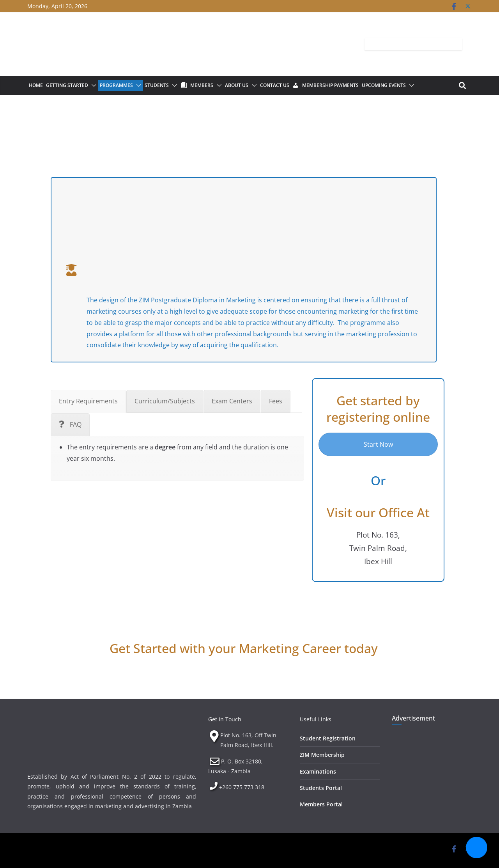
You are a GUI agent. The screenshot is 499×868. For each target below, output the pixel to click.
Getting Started (67, 85)
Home (36, 85)
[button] (92, 85)
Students (157, 85)
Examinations (318, 771)
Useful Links (316, 719)
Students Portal (321, 788)
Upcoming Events (384, 85)
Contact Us (275, 85)
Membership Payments (330, 85)
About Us (237, 85)
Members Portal (321, 804)
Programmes (116, 85)
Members (202, 85)
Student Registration (328, 738)
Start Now (378, 444)
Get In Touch (225, 719)
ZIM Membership (322, 755)
